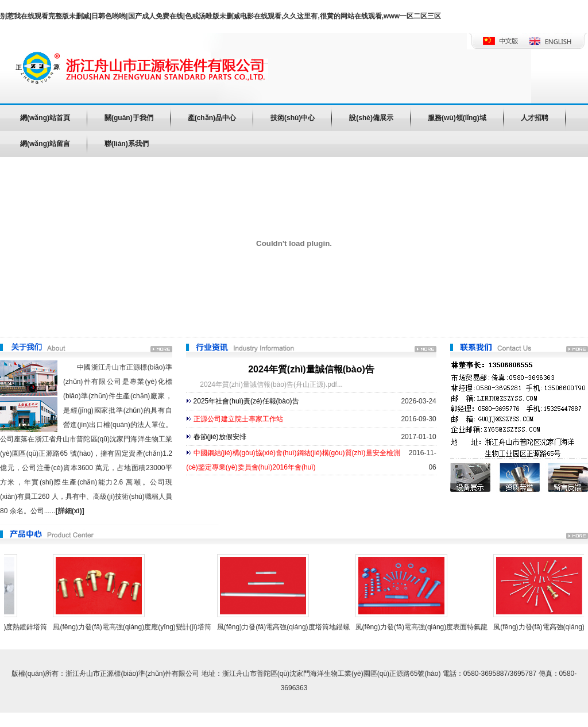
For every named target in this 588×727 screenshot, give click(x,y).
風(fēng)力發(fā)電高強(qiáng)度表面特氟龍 (424, 627)
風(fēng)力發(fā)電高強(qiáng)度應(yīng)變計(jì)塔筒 (134, 627)
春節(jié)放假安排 (220, 437)
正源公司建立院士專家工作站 (238, 419)
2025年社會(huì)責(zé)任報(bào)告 (246, 401)
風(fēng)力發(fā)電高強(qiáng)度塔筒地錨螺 (286, 627)
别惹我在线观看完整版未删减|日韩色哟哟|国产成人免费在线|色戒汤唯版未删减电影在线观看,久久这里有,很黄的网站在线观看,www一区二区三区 (220, 16)
